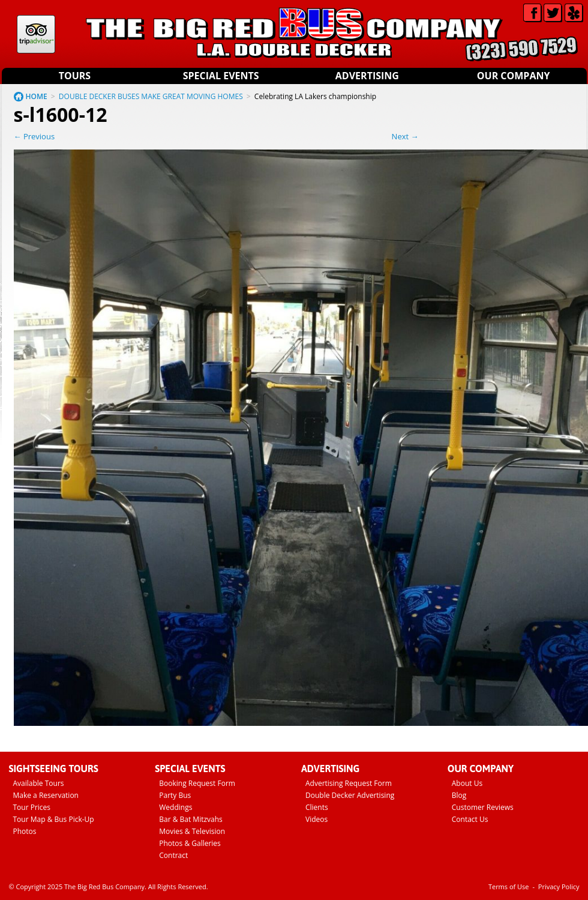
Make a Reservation (46, 795)
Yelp (574, 13)
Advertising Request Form (349, 783)
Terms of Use (509, 886)
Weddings (175, 807)
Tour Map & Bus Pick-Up (54, 819)
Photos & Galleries (190, 843)
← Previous (34, 136)
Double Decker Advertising (350, 795)
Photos (25, 831)
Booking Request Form (197, 783)
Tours (75, 76)
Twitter (553, 13)
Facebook (532, 13)
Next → (405, 136)
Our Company (514, 76)
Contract (173, 855)
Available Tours (39, 783)
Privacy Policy (559, 886)
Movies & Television (192, 831)
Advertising (367, 76)
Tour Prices (32, 807)
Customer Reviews (483, 807)
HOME (37, 96)
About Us (467, 783)
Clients (317, 807)
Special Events (221, 76)
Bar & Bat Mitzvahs (191, 819)
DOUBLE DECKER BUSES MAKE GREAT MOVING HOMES (151, 96)
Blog (459, 795)
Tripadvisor (36, 34)
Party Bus (175, 795)
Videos (316, 819)
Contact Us (470, 819)
